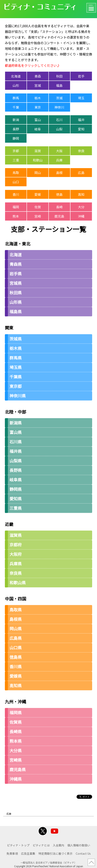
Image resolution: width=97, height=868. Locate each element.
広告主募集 (28, 853)
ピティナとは (41, 845)
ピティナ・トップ (18, 845)
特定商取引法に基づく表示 (55, 853)
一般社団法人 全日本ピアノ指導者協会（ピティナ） (48, 862)
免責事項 (12, 853)
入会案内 (59, 845)
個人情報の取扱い (79, 845)
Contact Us (83, 853)
